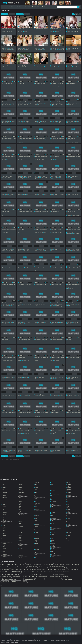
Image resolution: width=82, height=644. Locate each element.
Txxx (68, 100)
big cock (20, 67)
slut (22, 142)
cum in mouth (56, 123)
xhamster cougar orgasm (72, 567)
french (68, 251)
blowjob (20, 48)
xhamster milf (4, 567)
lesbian (36, 542)
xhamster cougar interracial (16, 569)
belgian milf (25, 582)
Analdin (69, 282)
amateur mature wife (54, 569)
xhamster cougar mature (55, 577)
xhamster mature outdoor (10, 574)
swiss (68, 497)
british (39, 122)
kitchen (36, 532)
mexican (37, 554)
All (18, 14)
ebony (20, 520)
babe (52, 48)
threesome (38, 252)
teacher (69, 503)
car (3, 542)
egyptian (20, 522)
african (4, 484)
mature (29, 30)
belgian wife (48, 579)
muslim (53, 486)
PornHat (53, 45)
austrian (36, 249)
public (54, 179)
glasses (37, 484)
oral (46, 251)
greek (36, 489)
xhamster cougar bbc (5, 582)
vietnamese (70, 523)
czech (20, 497)
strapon (20, 179)
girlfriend (37, 483)
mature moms (32, 567)
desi (20, 505)
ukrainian (69, 517)
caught (4, 545)
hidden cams (69, 215)
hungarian (37, 510)
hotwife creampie (37, 564)
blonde (39, 85)
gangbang (28, 140)
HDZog (52, 356)
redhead (41, 342)
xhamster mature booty (9, 564)
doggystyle (77, 176)
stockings (57, 86)
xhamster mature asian (72, 564)
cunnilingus (21, 496)
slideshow (25, 31)
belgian (4, 514)
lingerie (3, 86)
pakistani (53, 512)
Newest (10, 14)
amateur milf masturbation (48, 574)
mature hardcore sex (56, 579)
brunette (56, 85)
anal (52, 103)
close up (56, 304)
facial (76, 103)
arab (3, 491)
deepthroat (61, 123)
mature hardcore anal (47, 564)
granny (60, 30)
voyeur (12, 141)
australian (5, 497)
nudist (9, 141)
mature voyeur (12, 567)
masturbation (69, 234)
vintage (45, 232)
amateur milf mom (42, 569)
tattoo (23, 69)
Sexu (68, 264)
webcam (74, 433)
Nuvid (4, 301)
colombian (5, 555)
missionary (53, 483)
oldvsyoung (25, 51)
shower (46, 269)
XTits (20, 155)
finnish (52, 305)
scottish (53, 540)
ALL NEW (18, 7)
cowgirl (44, 140)
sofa (52, 555)
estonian (20, 525)
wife (11, 31)
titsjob (69, 509)
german (20, 68)
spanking (69, 484)
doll (20, 513)
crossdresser (21, 486)
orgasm (22, 31)
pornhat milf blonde (30, 569)
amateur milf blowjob (17, 577)
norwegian (53, 491)
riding (52, 529)
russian (61, 141)
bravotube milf (30, 579)
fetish (20, 537)
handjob (56, 50)
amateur (3, 30)
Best (4, 14)
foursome (21, 549)
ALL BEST (10, 7)
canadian (56, 122)
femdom (52, 50)
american (7, 30)
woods (69, 536)
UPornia (4, 136)
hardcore (27, 50)
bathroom (4, 506)
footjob (20, 547)
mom (52, 51)
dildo (24, 213)
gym (36, 492)
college (4, 553)
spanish (36, 104)
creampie (68, 141)
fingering (72, 232)
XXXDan (4, 447)
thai (68, 506)
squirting (46, 178)
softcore (36, 69)
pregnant (12, 104)
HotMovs (20, 447)
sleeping (53, 547)
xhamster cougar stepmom (61, 574)
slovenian (53, 550)
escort (78, 396)
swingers (20, 69)
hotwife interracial (40, 579)
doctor (20, 509)
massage (36, 232)
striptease (69, 492)
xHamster (4, 27)
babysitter (5, 505)
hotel (36, 506)
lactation (37, 539)
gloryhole (37, 486)
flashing (78, 249)
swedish (69, 494)
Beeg (36, 374)
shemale (53, 543)
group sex (23, 50)
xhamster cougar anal (9, 579)
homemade (69, 31)
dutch (20, 516)
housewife (78, 215)
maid (36, 548)
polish (52, 517)
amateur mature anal (29, 572)
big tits (68, 30)
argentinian (5, 492)
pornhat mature (65, 577)
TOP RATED (27, 7)
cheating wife (37, 574)
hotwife (65, 569)
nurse (52, 495)
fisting (20, 544)
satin (52, 539)
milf (9, 31)
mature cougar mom (49, 572)
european (76, 30)
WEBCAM (45, 7)
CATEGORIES (36, 7)
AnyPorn (36, 356)
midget (36, 556)
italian (24, 141)
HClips (52, 81)
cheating (4, 548)
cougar (56, 30)
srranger (57, 179)
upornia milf (22, 564)
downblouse (21, 514)
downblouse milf (16, 582)
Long (24, 14)
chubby (7, 48)
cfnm (35, 67)
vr (23, 397)
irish (36, 519)
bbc (23, 103)
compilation (4, 31)
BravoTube (4, 100)
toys (68, 511)
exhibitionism (73, 249)
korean (36, 534)
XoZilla (4, 410)
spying (69, 486)
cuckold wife (29, 564)
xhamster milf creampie (43, 577)
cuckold (40, 30)
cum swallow (21, 492)
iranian (36, 517)
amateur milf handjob (59, 564)
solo (55, 360)
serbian (53, 542)
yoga (68, 540)
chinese (4, 550)
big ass (3, 67)
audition (4, 496)
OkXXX (68, 392)
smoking (53, 553)
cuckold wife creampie (73, 574)
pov (72, 104)
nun (52, 494)
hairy (47, 85)
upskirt (69, 518)
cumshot (28, 48)
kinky (72, 31)
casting (11, 30)
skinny (52, 545)
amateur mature (39, 572)
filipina (20, 539)
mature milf (21, 579)
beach (7, 140)
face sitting (21, 532)
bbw (71, 67)
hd (7, 31)
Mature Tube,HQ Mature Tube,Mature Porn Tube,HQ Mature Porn (11, 3)
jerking (61, 178)
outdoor (30, 68)
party (52, 514)
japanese (37, 525)
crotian (20, 488)
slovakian (53, 548)
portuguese (53, 519)
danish (20, 501)
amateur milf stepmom (5, 572)
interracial (22, 104)
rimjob (53, 531)
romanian (53, 533)
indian (10, 214)
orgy (52, 506)
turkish (69, 513)
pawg (11, 68)
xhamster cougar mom (43, 567)
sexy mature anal (5, 569)
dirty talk (73, 176)
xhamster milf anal (6, 577)
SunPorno (37, 45)
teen (39, 69)
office (52, 500)
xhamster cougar (17, 572)
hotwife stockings (58, 572)
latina (13, 123)
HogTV (4, 392)
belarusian (5, 513)
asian (35, 231)
